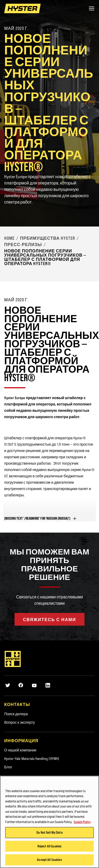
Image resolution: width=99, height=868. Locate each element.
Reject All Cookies (49, 846)
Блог (8, 767)
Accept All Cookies (49, 860)
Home (9, 238)
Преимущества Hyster (48, 238)
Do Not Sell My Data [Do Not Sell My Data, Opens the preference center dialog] (49, 833)
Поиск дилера (16, 714)
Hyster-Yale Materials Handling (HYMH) (32, 759)
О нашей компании (20, 750)
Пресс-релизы (23, 244)
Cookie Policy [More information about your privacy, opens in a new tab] (82, 822)
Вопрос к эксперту (20, 722)
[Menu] (92, 8)
